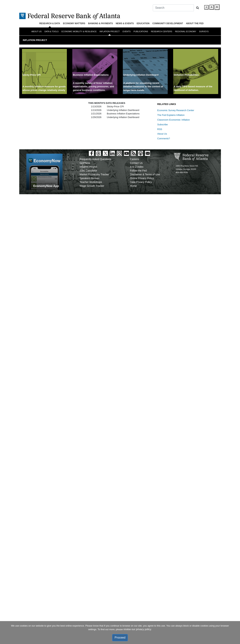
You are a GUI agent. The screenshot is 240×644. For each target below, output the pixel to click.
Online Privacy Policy (142, 178)
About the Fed (195, 23)
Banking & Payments (100, 23)
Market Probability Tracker (94, 174)
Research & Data (50, 23)
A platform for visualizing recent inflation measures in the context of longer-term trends (143, 87)
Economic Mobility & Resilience (79, 31)
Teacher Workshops (91, 182)
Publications (141, 31)
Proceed (120, 638)
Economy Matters (74, 23)
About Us (37, 31)
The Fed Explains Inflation (171, 115)
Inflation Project (110, 31)
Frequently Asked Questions (95, 159)
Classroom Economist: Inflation (174, 120)
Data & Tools (52, 31)
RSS (160, 129)
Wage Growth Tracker (92, 186)
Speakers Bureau (89, 178)
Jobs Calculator (88, 171)
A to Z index (137, 167)
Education (143, 23)
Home (133, 186)
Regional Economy (185, 31)
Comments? (164, 138)
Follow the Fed (138, 171)
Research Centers (162, 31)
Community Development (168, 23)
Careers (135, 159)
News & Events (125, 23)
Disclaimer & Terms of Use (145, 174)
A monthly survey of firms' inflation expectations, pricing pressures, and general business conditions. (93, 87)
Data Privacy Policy (141, 182)
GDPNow (85, 163)
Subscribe (163, 124)
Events (127, 31)
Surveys (204, 31)
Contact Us (136, 163)
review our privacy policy (137, 629)
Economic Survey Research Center (176, 110)
